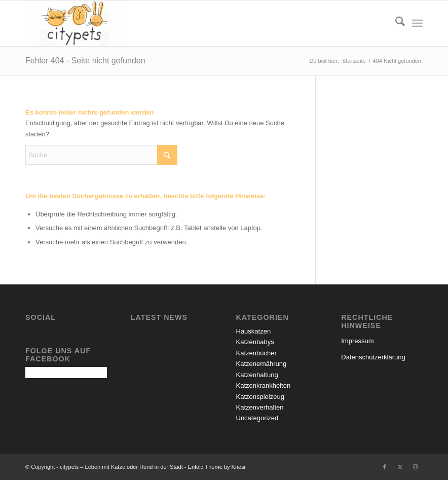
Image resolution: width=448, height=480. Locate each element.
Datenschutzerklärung (373, 357)
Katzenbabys (255, 342)
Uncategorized (257, 418)
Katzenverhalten (260, 407)
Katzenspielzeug (260, 397)
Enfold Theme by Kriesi (217, 467)
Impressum (357, 341)
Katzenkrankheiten (264, 385)
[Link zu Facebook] (385, 467)
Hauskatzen (254, 331)
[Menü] (417, 23)
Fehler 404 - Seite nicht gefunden (85, 61)
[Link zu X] (400, 467)
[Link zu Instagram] (415, 467)
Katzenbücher (256, 353)
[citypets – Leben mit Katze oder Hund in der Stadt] (75, 23)
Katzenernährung (262, 364)
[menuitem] (395, 23)
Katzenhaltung (257, 375)
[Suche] (395, 23)
